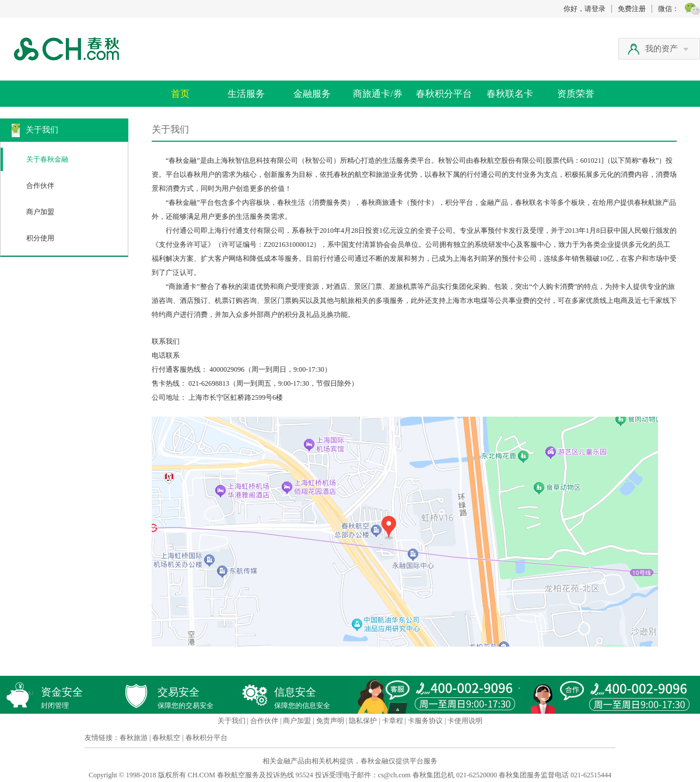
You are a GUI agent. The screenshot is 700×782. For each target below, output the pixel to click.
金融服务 (312, 94)
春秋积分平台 (444, 94)
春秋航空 (166, 738)
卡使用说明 (465, 721)
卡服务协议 (425, 721)
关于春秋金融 (47, 159)
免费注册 (632, 9)
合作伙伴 (40, 186)
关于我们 (232, 721)
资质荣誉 (576, 94)
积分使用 (40, 238)
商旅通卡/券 (377, 94)
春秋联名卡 (510, 94)
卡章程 (393, 721)
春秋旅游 (134, 738)
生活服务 (246, 94)
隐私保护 (363, 721)
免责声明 (330, 721)
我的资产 (667, 49)
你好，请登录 (584, 9)
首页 (180, 94)
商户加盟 (40, 212)
